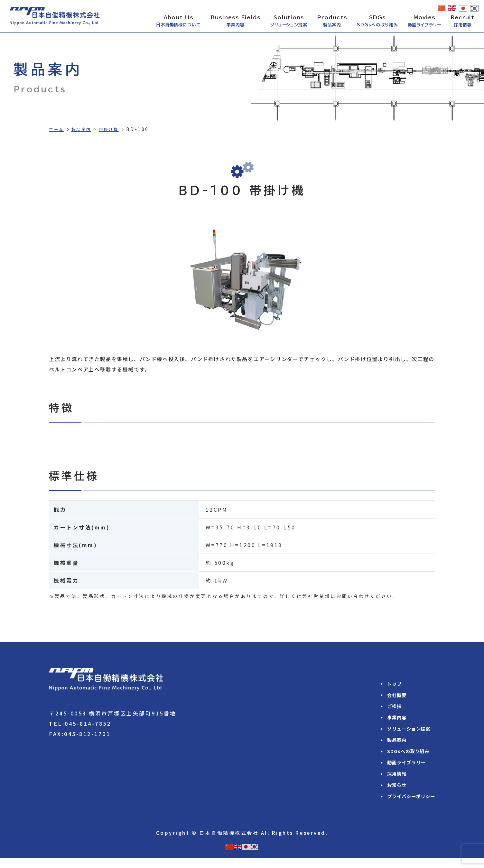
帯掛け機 (115, 129)
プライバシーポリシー (408, 807)
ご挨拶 (389, 709)
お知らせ (391, 794)
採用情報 (391, 782)
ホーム (57, 129)
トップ (389, 684)
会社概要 (391, 696)
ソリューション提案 (405, 733)
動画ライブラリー (402, 770)
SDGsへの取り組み (404, 758)
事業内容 (391, 721)
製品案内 (85, 129)
